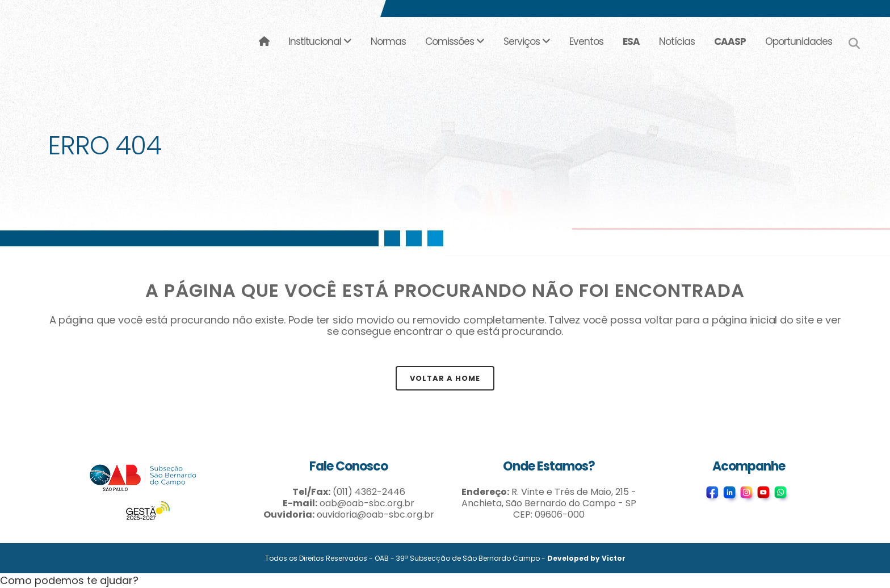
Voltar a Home (445, 378)
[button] (69, 580)
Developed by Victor (586, 558)
